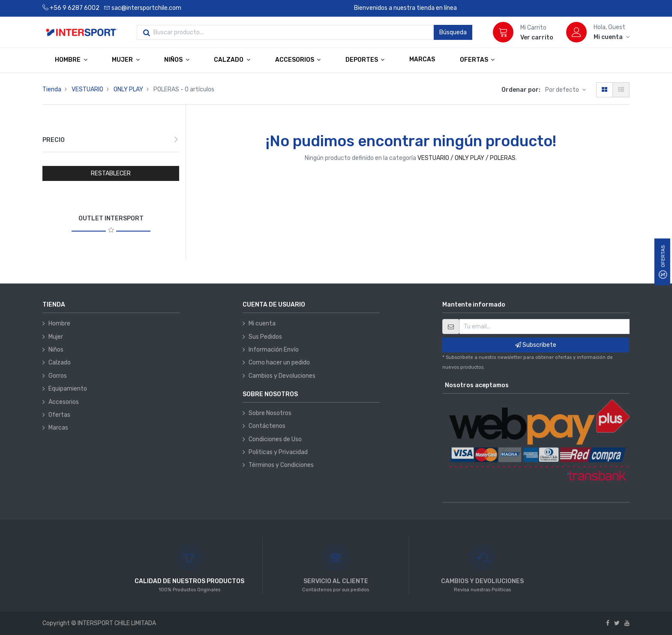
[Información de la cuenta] (612, 37)
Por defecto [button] (563, 90)
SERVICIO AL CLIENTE (336, 581)
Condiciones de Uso (275, 439)
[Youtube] (627, 623)
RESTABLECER (111, 173)
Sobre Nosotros (270, 413)
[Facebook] (608, 623)
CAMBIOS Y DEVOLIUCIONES (482, 581)
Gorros (58, 376)
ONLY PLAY (128, 89)
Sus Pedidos (265, 337)
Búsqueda (453, 32)
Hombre (59, 324)
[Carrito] (503, 32)
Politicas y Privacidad (278, 452)
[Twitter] (617, 623)
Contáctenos (267, 426)
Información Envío (274, 350)
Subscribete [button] (536, 345)
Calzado (60, 363)
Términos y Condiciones (281, 465)
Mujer (56, 337)
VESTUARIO (87, 89)
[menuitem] (422, 60)
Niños (56, 350)
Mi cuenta (262, 324)
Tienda (52, 89)
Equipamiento (68, 389)
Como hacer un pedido (279, 363)
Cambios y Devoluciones (282, 376)
